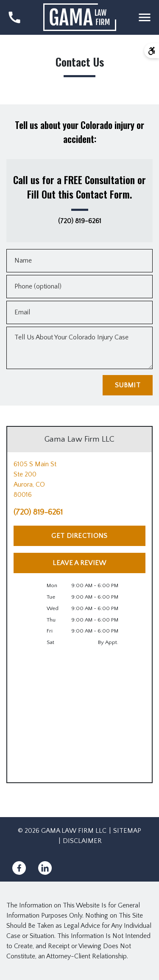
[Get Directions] (79, 536)
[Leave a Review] (79, 563)
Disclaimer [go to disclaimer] (82, 841)
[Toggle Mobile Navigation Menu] (145, 17)
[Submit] (128, 385)
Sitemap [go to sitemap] (127, 831)
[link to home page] (80, 17)
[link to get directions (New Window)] (79, 479)
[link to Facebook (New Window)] (19, 868)
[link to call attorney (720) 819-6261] (14, 17)
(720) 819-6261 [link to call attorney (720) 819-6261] (80, 221)
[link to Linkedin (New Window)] (45, 868)
